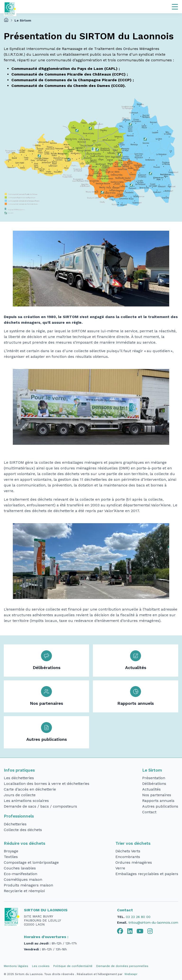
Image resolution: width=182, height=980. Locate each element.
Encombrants (128, 857)
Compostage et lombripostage (31, 862)
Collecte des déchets (23, 830)
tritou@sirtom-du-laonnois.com (153, 922)
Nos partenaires (46, 704)
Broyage (11, 851)
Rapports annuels (136, 704)
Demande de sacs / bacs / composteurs (40, 806)
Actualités (136, 668)
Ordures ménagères (134, 862)
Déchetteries (15, 824)
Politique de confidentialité (73, 966)
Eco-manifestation (20, 874)
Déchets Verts (128, 851)
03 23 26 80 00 (138, 917)
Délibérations (47, 668)
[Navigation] (175, 7)
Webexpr (131, 974)
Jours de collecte (20, 795)
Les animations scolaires (26, 801)
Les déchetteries (19, 778)
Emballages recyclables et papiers (147, 874)
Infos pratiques (19, 770)
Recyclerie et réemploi (24, 891)
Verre (120, 868)
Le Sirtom (152, 770)
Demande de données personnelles (122, 966)
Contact (149, 812)
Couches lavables (20, 868)
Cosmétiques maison (23, 879)
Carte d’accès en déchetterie (30, 789)
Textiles (11, 857)
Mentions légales (16, 966)
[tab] (120, 931)
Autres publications (47, 739)
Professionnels (19, 816)
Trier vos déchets (133, 843)
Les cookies (41, 966)
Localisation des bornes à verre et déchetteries (47, 784)
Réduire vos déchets (25, 843)
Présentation (154, 778)
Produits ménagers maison (28, 885)
